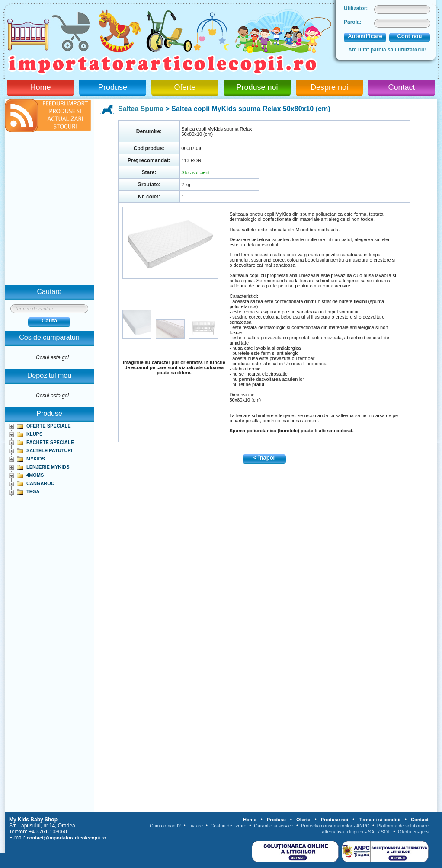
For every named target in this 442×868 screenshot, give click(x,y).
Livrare (195, 826)
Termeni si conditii (379, 820)
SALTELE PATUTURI (49, 450)
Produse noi (257, 87)
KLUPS (34, 434)
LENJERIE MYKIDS (48, 467)
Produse (113, 87)
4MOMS (35, 475)
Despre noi (329, 87)
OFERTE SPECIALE (49, 426)
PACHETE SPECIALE (50, 442)
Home (40, 87)
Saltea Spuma (141, 109)
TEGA (33, 491)
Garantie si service (274, 826)
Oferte (185, 87)
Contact (401, 87)
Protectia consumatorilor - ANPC (335, 826)
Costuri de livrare (229, 826)
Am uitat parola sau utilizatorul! (387, 50)
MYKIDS (36, 459)
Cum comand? (165, 826)
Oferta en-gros (413, 832)
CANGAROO (40, 483)
